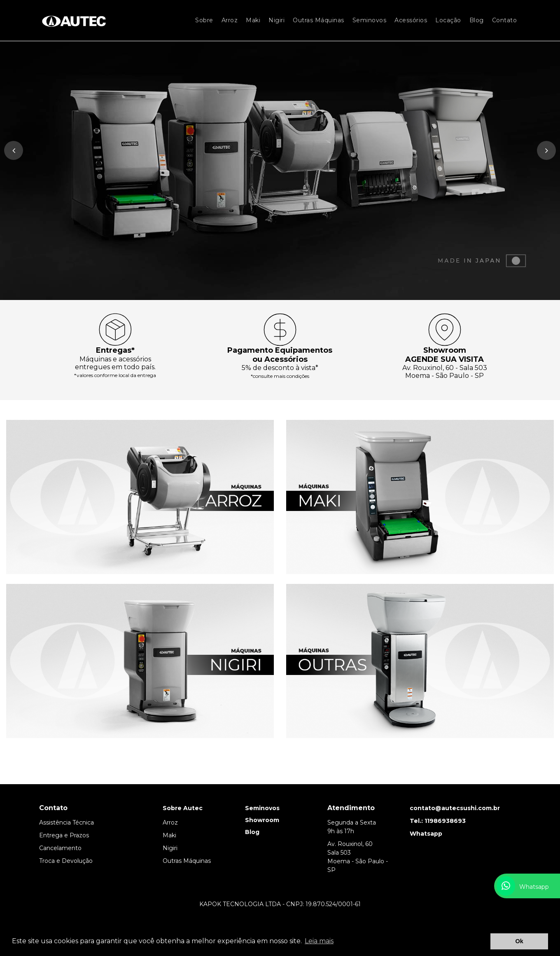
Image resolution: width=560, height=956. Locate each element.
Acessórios (411, 20)
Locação (448, 20)
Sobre (204, 20)
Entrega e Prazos (64, 835)
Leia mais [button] (319, 941)
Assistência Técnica (66, 822)
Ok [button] (519, 941)
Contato (505, 20)
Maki (253, 20)
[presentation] (14, 150)
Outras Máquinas (318, 20)
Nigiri (276, 20)
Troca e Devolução (66, 861)
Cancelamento (60, 848)
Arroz (230, 20)
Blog (477, 20)
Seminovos (370, 20)
